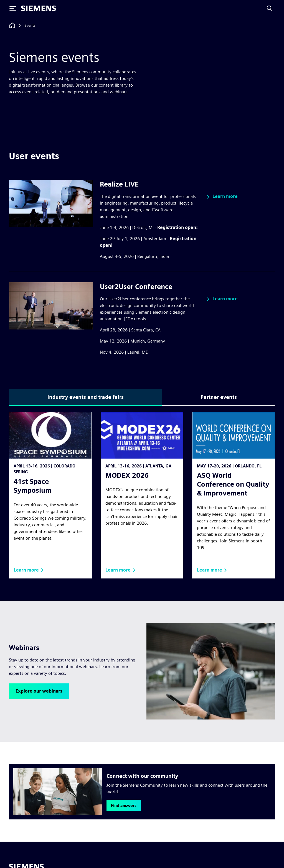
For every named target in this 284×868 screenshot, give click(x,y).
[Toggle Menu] (13, 8)
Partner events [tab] (219, 397)
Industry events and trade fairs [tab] (86, 397)
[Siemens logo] (39, 8)
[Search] (270, 8)
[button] (221, 197)
